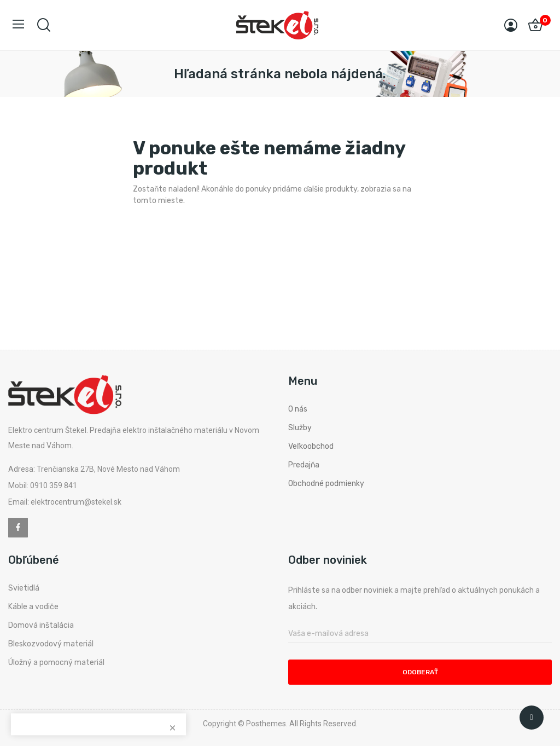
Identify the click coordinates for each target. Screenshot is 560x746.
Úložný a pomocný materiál (56, 663)
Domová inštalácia (41, 625)
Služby (300, 428)
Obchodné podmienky (326, 484)
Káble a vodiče (33, 607)
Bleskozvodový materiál (51, 644)
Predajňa (304, 465)
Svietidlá (24, 588)
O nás (298, 409)
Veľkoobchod (311, 446)
